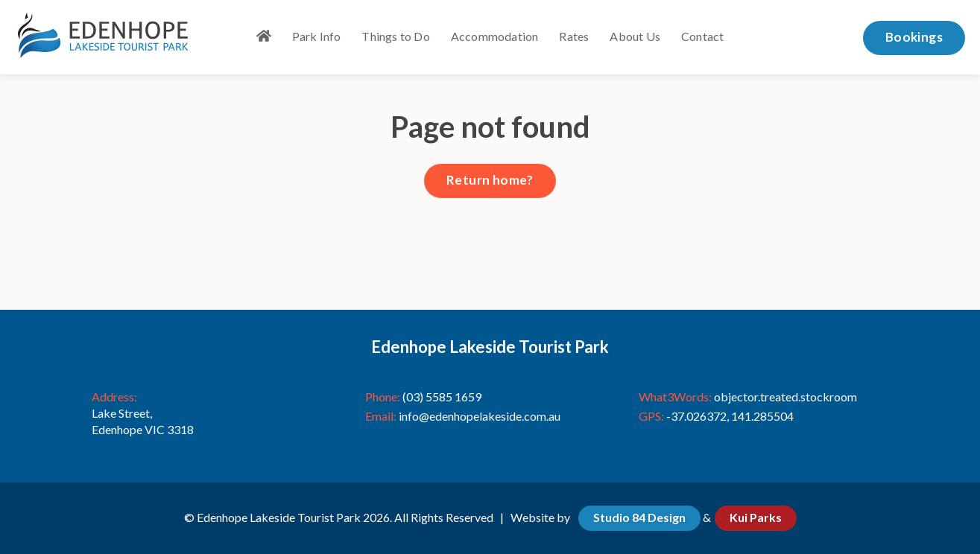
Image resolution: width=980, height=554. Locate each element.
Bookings (914, 37)
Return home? (490, 180)
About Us (635, 36)
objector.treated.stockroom (785, 397)
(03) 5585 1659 (442, 397)
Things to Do (395, 36)
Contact (702, 36)
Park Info (317, 36)
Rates (574, 36)
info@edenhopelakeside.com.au (480, 416)
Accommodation (495, 36)
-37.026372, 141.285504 (730, 416)
